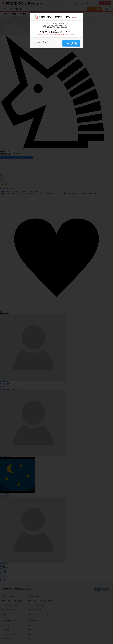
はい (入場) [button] (71, 43)
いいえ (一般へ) (41, 42)
